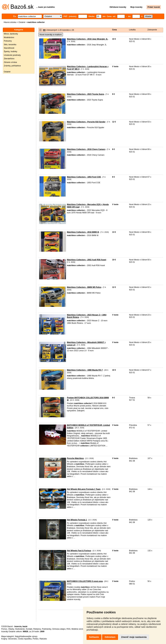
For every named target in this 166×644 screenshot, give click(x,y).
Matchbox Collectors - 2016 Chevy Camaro (86, 149)
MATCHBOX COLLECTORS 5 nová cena (85, 581)
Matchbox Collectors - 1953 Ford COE (84, 177)
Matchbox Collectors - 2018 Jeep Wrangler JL (87, 39)
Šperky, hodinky (11, 52)
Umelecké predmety (12, 55)
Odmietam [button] (110, 637)
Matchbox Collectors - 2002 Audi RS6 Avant (86, 260)
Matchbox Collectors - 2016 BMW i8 (83, 232)
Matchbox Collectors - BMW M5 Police (84, 287)
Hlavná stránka (10, 22)
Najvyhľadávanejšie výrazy (26, 636)
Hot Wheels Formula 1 (77, 520)
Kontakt (29, 629)
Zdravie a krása (10, 62)
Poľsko (36, 639)
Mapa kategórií (8, 636)
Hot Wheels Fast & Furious (79, 551)
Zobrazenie (152, 30)
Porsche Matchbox (75, 458)
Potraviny (8, 41)
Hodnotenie (20, 629)
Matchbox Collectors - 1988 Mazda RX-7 (85, 370)
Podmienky (47, 629)
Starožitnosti (9, 48)
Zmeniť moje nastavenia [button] (134, 637)
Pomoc (4, 629)
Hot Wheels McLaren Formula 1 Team (84, 489)
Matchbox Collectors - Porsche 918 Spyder (86, 122)
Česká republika (25, 639)
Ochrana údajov (59, 629)
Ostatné (22, 22)
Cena (114, 30)
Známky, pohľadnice (12, 66)
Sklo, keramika (10, 45)
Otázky (11, 629)
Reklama (37, 629)
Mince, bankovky (11, 34)
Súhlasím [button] (94, 637)
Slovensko (12, 639)
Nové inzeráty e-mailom (51, 35)
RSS (68, 629)
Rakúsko (43, 639)
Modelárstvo (9, 37)
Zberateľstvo (9, 59)
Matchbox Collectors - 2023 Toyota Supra (86, 94)
